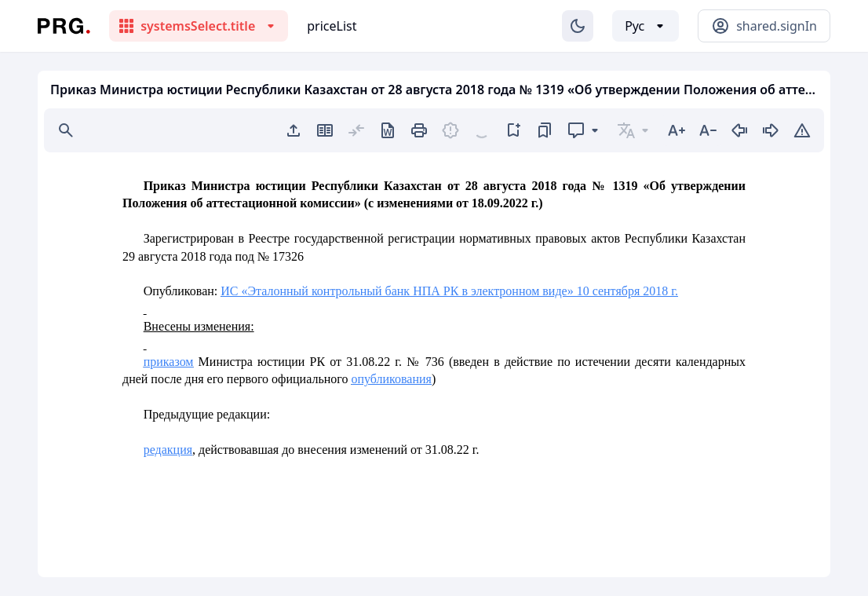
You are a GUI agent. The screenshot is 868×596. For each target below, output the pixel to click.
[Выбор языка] (646, 26)
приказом (169, 362)
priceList (332, 26)
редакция (168, 450)
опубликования (391, 379)
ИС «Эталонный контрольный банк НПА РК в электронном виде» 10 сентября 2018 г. (449, 291)
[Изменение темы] (578, 26)
